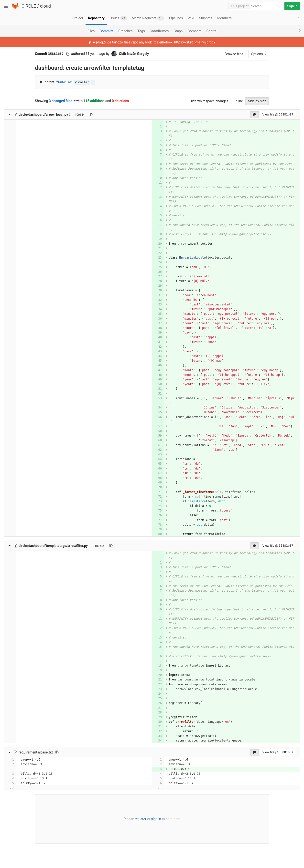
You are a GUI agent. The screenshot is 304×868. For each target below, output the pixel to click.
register (140, 819)
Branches (125, 31)
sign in (156, 819)
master (82, 82)
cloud (45, 6)
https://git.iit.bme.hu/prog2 (195, 42)
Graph (178, 31)
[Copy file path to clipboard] (91, 115)
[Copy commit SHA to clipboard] (67, 54)
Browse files (234, 54)
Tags (141, 31)
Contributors (159, 31)
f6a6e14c (64, 82)
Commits (106, 31)
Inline (239, 101)
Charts (211, 31)
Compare (195, 31)
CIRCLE (29, 6)
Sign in (292, 6)
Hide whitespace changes (209, 101)
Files (91, 31)
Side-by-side (257, 101)
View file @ (278, 114)
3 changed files (62, 101)
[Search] (266, 6)
